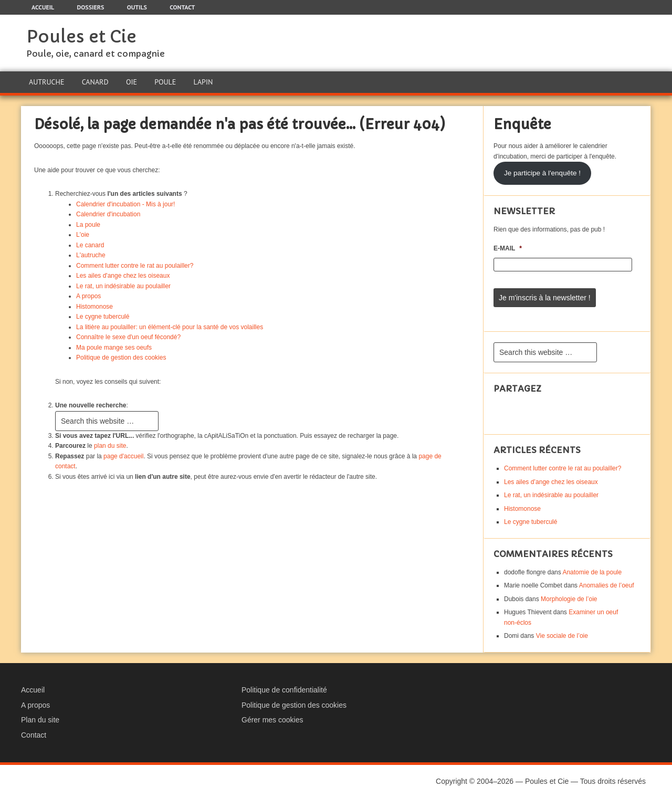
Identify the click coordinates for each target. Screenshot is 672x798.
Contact (34, 735)
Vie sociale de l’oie (562, 636)
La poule (88, 225)
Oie (132, 82)
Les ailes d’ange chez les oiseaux (551, 482)
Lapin (203, 82)
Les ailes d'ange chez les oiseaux (123, 276)
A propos (88, 296)
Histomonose (94, 307)
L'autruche (91, 255)
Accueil (33, 690)
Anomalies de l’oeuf (607, 585)
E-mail (508, 248)
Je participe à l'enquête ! (542, 173)
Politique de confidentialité (284, 690)
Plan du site (40, 720)
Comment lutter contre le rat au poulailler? (135, 266)
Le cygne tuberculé (103, 317)
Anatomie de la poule (592, 572)
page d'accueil (123, 456)
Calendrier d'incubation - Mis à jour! (125, 204)
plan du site (110, 446)
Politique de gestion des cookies (121, 358)
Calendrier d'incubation (108, 214)
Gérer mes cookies (272, 720)
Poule (165, 82)
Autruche (46, 82)
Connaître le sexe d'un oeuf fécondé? (128, 337)
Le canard (90, 245)
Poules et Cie (81, 37)
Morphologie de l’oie (569, 599)
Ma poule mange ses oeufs (114, 348)
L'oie (83, 235)
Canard (95, 82)
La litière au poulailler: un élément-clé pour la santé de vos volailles (170, 327)
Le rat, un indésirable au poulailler (123, 286)
